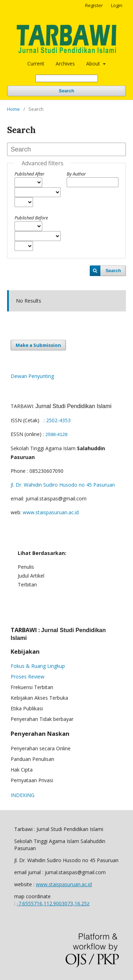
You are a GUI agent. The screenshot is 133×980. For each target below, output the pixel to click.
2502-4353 (58, 420)
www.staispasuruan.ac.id (51, 512)
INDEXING (23, 795)
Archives (65, 64)
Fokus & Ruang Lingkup (38, 666)
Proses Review (27, 677)
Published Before (31, 218)
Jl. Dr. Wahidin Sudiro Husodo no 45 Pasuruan (63, 485)
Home (13, 109)
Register (94, 5)
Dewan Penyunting (32, 376)
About (94, 64)
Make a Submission (38, 345)
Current (36, 64)
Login (117, 5)
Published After (29, 174)
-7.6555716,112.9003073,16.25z (53, 903)
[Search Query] (67, 78)
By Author (76, 174)
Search (66, 91)
